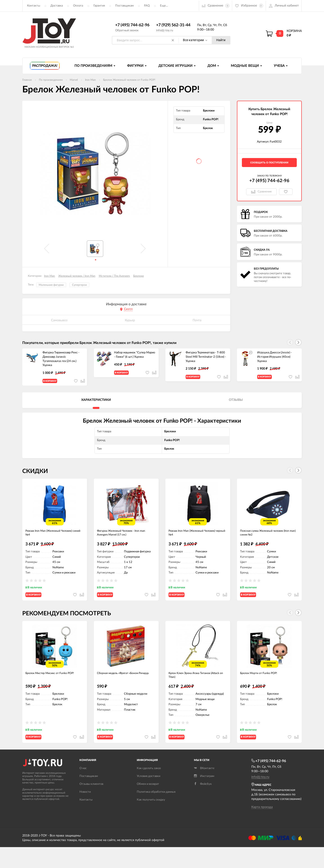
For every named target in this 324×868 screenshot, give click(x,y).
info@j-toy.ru (165, 30)
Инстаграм (204, 797)
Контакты (34, 6)
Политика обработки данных (156, 813)
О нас (83, 789)
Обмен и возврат (148, 805)
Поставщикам (124, 6)
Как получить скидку (151, 821)
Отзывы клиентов (91, 805)
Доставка (57, 6)
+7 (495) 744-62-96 (132, 25)
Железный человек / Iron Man (77, 276)
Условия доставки (148, 797)
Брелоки (138, 276)
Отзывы (236, 404)
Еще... (164, 6)
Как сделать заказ (149, 789)
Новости (85, 813)
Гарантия (99, 6)
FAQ (147, 6)
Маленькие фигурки (51, 285)
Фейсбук (203, 805)
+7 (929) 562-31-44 (173, 25)
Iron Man (49, 276)
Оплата (78, 6)
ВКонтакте (204, 789)
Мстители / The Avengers (114, 276)
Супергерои (79, 285)
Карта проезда (262, 828)
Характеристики (96, 404)
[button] (298, 343)
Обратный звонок (127, 30)
